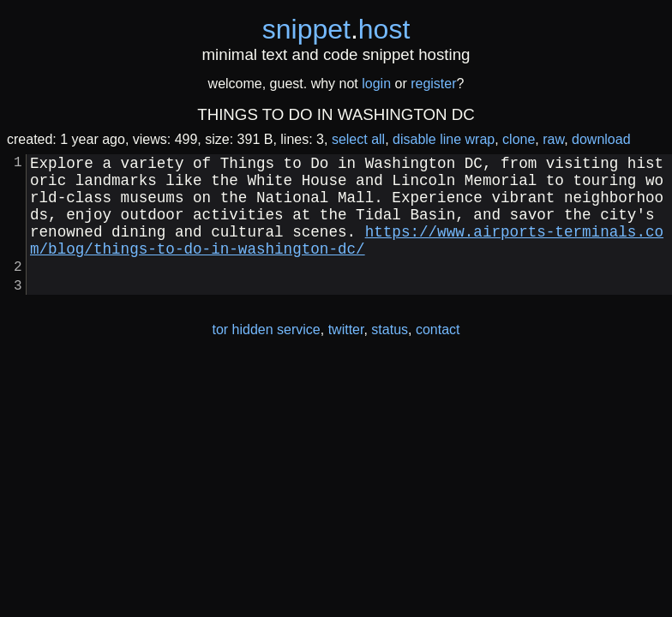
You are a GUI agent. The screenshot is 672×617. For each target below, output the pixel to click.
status (390, 357)
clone (519, 139)
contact (438, 357)
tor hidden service (266, 357)
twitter (346, 357)
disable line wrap (444, 139)
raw (553, 139)
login (376, 84)
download (601, 139)
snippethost (336, 29)
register (433, 84)
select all (358, 139)
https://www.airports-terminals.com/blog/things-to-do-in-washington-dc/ (347, 258)
